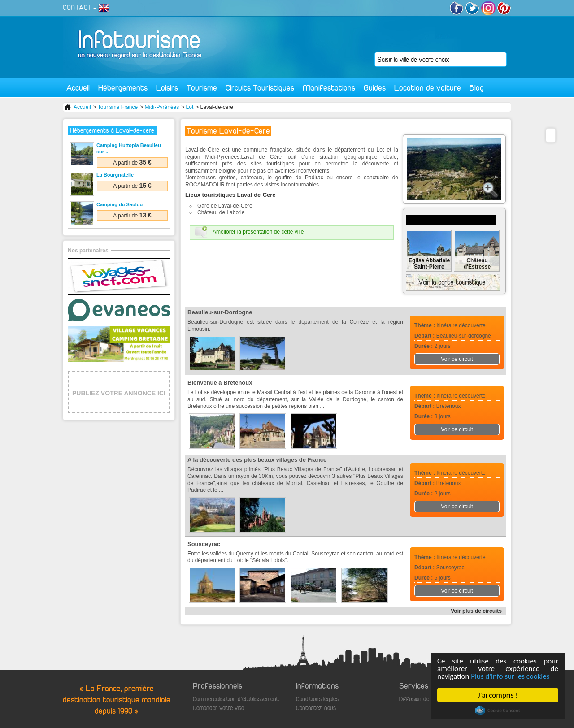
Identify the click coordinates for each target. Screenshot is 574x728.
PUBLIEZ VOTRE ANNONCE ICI (119, 393)
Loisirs (167, 88)
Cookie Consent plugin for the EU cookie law (498, 711)
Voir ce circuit (457, 359)
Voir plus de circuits (476, 611)
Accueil (78, 88)
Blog (477, 88)
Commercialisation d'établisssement (236, 699)
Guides (375, 88)
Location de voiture (428, 88)
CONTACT (77, 8)
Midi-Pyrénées (162, 107)
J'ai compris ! (498, 695)
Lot (190, 107)
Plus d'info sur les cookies (510, 676)
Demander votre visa (218, 708)
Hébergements (123, 88)
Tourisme (202, 88)
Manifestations (329, 88)
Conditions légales (317, 699)
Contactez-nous (316, 708)
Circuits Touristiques (260, 88)
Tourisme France (118, 107)
